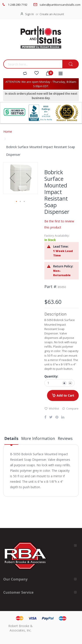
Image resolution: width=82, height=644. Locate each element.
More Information (38, 438)
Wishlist (52, 408)
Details (11, 438)
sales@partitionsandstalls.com (60, 5)
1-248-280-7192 (18, 5)
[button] (12, 178)
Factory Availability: (57, 236)
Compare (70, 408)
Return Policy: (63, 266)
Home (8, 132)
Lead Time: (61, 247)
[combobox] (33, 64)
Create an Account (52, 14)
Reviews (65, 438)
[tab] (11, 440)
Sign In (30, 14)
